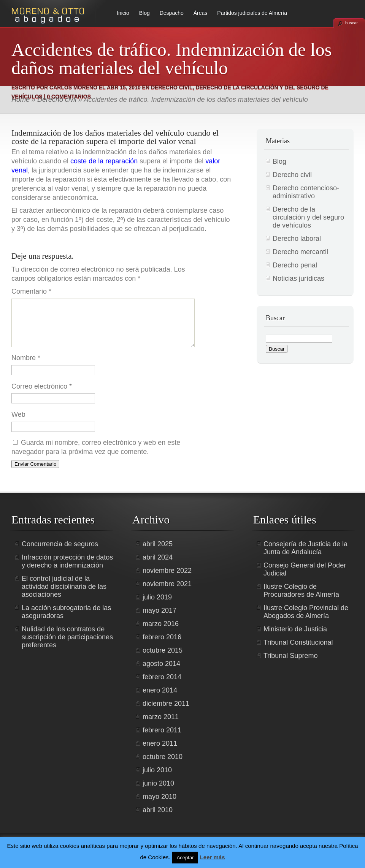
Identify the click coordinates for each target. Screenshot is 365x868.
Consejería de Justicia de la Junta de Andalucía (305, 557)
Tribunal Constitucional (298, 651)
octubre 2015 (163, 659)
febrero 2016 (162, 646)
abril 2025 (158, 553)
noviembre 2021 (167, 593)
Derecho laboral (297, 239)
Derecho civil (172, 87)
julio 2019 (157, 606)
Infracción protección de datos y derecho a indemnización (67, 570)
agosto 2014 (161, 673)
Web (18, 424)
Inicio (123, 13)
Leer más (213, 857)
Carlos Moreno (73, 87)
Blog (144, 13)
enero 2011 (160, 753)
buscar (352, 23)
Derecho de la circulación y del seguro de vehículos (308, 217)
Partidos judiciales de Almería (252, 13)
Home (21, 100)
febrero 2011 (162, 739)
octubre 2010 (163, 766)
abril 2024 (158, 566)
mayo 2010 (159, 806)
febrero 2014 (162, 686)
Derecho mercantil (300, 252)
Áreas (201, 13)
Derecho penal (295, 265)
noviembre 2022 (167, 580)
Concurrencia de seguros (60, 553)
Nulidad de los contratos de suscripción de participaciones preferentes (67, 646)
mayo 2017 (159, 620)
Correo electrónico (42, 395)
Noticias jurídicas (298, 278)
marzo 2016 (161, 633)
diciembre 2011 (166, 713)
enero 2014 (160, 699)
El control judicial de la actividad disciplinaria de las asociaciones (64, 596)
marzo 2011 (161, 726)
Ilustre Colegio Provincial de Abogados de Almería (306, 621)
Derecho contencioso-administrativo (306, 192)
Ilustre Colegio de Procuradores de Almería (301, 600)
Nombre (26, 367)
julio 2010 (157, 779)
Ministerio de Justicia (295, 638)
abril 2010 (158, 819)
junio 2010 (158, 792)
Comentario (31, 291)
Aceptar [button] (185, 858)
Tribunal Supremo (290, 665)
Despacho (172, 13)
